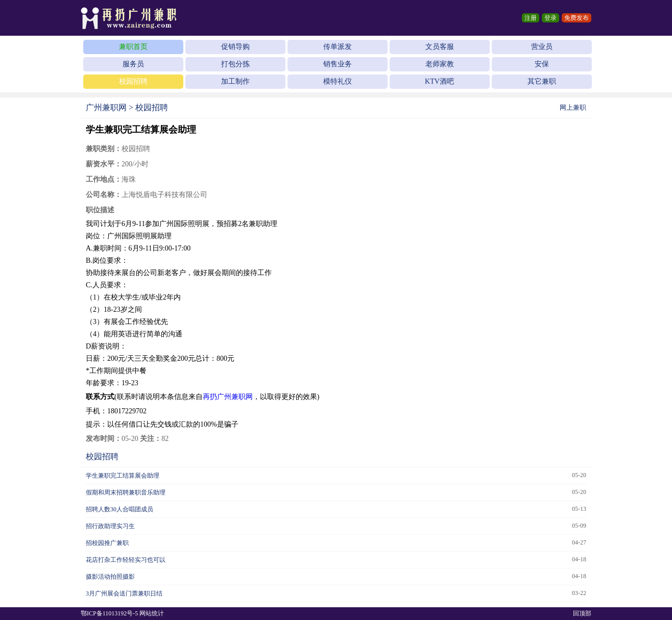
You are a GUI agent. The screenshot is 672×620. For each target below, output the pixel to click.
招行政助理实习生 (110, 526)
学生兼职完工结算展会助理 (123, 476)
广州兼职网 (106, 107)
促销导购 (235, 47)
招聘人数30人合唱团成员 (119, 509)
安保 (542, 64)
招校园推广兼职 (107, 543)
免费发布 (577, 18)
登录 (550, 18)
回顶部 (582, 613)
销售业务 (338, 64)
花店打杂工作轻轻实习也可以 (126, 560)
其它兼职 (542, 81)
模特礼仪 (338, 81)
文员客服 (440, 47)
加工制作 (235, 81)
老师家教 (440, 64)
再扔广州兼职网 (228, 397)
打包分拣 (235, 64)
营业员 (542, 47)
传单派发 (338, 47)
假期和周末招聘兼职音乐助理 (126, 492)
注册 (531, 18)
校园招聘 (133, 81)
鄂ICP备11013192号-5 (109, 613)
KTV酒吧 (439, 81)
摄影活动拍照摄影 (110, 577)
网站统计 (152, 613)
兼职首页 (133, 47)
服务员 (133, 64)
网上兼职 (573, 107)
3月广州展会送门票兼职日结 (124, 593)
